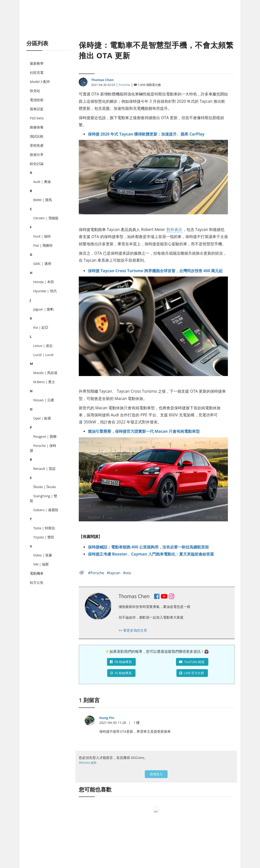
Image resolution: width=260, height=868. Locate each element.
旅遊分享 (37, 154)
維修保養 (37, 127)
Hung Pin (107, 718)
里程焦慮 (37, 145)
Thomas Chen (102, 80)
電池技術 (37, 100)
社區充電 (37, 72)
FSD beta (37, 118)
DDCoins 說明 (88, 763)
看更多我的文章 (135, 630)
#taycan (114, 573)
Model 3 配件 (40, 82)
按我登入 (156, 774)
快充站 (35, 91)
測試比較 (37, 136)
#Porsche (97, 573)
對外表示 (174, 229)
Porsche (124, 85)
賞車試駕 (37, 109)
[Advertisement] (130, 25)
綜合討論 (37, 164)
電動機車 (37, 573)
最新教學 (37, 63)
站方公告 (37, 582)
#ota (127, 573)
